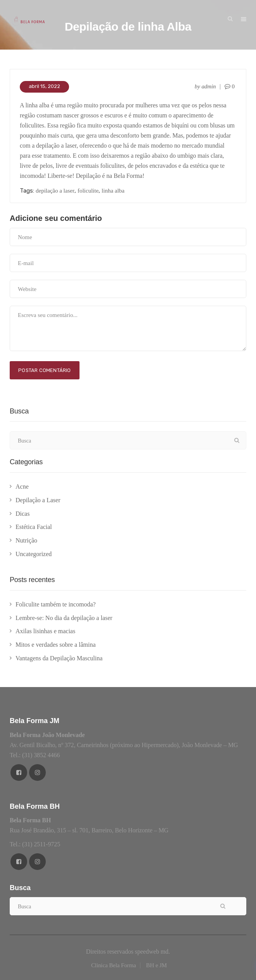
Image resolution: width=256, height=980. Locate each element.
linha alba (113, 191)
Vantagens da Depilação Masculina (59, 658)
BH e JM (157, 965)
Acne (22, 487)
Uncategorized (34, 554)
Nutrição (26, 540)
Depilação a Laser (38, 500)
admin (208, 86)
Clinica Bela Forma (114, 965)
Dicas (22, 514)
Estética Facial (34, 527)
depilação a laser (55, 191)
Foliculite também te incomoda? (56, 604)
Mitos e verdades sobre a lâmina (56, 645)
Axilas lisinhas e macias (45, 631)
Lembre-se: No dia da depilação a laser (64, 618)
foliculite (88, 191)
